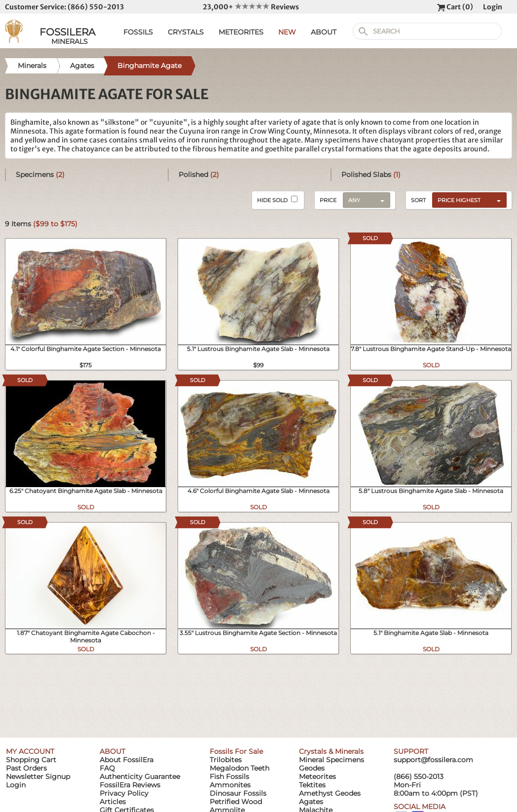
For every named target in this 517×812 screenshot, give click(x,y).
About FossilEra (127, 760)
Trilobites (226, 760)
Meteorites (317, 777)
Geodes (312, 768)
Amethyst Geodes (330, 793)
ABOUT (324, 32)
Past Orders (26, 768)
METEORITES (241, 32)
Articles (113, 802)
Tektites (312, 785)
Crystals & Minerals (331, 751)
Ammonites (230, 785)
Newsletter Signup (38, 777)
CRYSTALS (186, 32)
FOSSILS (138, 32)
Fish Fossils (229, 777)
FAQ (107, 768)
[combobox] (467, 200)
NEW (287, 32)
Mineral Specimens (332, 760)
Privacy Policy (124, 793)
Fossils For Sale (236, 751)
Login (493, 7)
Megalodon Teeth (240, 768)
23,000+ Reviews (251, 7)
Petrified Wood (236, 802)
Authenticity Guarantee (140, 777)
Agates (311, 802)
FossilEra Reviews (130, 785)
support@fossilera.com (433, 760)
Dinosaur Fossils (238, 793)
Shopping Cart (31, 760)
